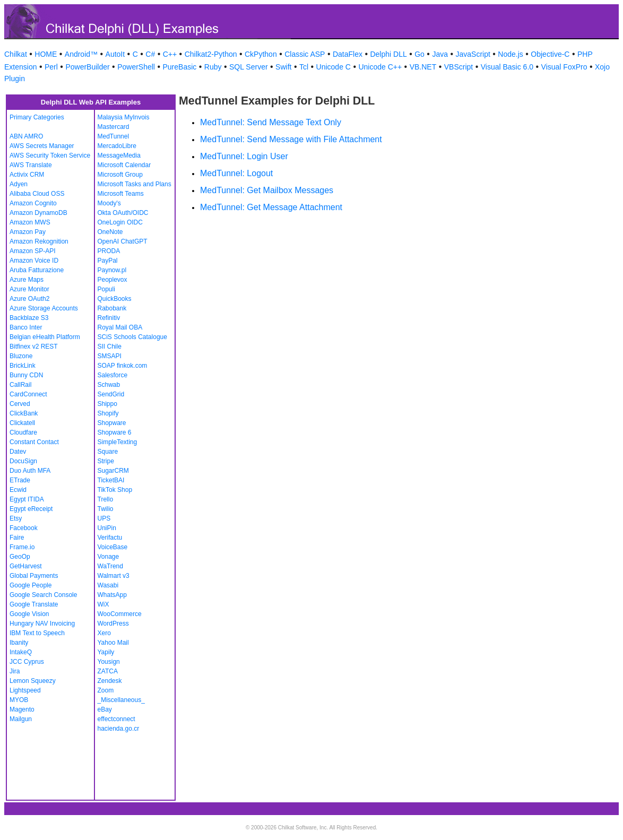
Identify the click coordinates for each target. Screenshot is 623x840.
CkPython (261, 54)
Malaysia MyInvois (124, 117)
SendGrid (111, 394)
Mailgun (21, 719)
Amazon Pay (28, 232)
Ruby (213, 67)
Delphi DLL (388, 54)
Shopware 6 (115, 432)
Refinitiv (109, 318)
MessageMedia (119, 155)
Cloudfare (23, 432)
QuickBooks (115, 299)
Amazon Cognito (33, 203)
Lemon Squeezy (33, 681)
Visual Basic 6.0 (507, 67)
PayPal (108, 261)
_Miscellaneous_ (121, 700)
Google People (31, 585)
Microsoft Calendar (124, 165)
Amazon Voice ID (34, 261)
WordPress (113, 623)
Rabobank (112, 308)
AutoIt (115, 54)
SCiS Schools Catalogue (132, 337)
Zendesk (110, 681)
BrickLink (23, 366)
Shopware (112, 423)
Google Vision (29, 614)
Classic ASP (305, 54)
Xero (104, 633)
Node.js (510, 54)
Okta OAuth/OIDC (123, 213)
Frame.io (22, 547)
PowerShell (136, 67)
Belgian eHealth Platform (45, 337)
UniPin (107, 528)
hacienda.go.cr (119, 729)
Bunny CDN (26, 375)
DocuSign (23, 461)
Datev (18, 452)
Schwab (109, 385)
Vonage (109, 557)
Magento (22, 709)
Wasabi (108, 585)
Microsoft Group (120, 175)
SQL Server (249, 67)
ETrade (20, 480)
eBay (105, 709)
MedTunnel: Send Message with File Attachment (291, 139)
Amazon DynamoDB (38, 213)
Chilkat (16, 54)
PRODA (109, 251)
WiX (103, 604)
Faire (17, 538)
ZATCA (108, 671)
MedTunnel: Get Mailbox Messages (267, 190)
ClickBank (24, 413)
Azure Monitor (29, 289)
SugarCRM (113, 471)
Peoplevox (113, 280)
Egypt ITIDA (27, 499)
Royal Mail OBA (120, 327)
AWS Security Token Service (50, 155)
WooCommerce (120, 614)
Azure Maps (27, 280)
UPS (104, 518)
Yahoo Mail (113, 643)
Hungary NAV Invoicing (42, 623)
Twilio (106, 509)
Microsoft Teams (121, 194)
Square (108, 452)
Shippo (107, 404)
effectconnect (116, 719)
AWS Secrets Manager (42, 146)
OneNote (110, 232)
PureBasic (179, 67)
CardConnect (28, 394)
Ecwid (18, 490)
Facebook (24, 528)
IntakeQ (21, 652)
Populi (106, 289)
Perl (51, 67)
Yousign (109, 662)
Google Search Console (43, 595)
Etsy (16, 518)
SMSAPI (110, 356)
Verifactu (110, 538)
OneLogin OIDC (120, 222)
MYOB (19, 700)
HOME (46, 54)
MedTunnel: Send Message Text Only (271, 122)
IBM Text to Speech (37, 633)
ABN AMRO (26, 136)
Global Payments (34, 576)
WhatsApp (112, 595)
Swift (283, 67)
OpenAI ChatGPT (123, 241)
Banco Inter (26, 327)
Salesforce (113, 375)
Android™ (81, 54)
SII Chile (110, 347)
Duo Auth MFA (30, 471)
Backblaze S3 (29, 318)
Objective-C (550, 54)
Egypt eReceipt (31, 509)
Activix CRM (27, 175)
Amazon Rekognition (39, 241)
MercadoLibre (117, 146)
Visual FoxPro (564, 67)
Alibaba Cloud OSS (37, 194)
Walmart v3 (114, 576)
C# (150, 54)
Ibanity (19, 643)
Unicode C (334, 67)
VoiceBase (113, 547)
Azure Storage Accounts (44, 308)
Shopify (108, 413)
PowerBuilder (87, 67)
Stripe (106, 461)
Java (440, 54)
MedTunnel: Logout (236, 173)
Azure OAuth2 (29, 299)
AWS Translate (31, 165)
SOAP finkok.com (123, 366)
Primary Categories (37, 117)
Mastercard (114, 127)
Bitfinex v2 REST (34, 347)
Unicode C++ (380, 67)
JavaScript (473, 54)
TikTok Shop (115, 490)
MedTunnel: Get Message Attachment (271, 207)
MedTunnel (114, 136)
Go (419, 54)
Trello (106, 499)
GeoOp (20, 557)
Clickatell (22, 423)
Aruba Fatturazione (37, 270)
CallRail (20, 385)
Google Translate (34, 604)
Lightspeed (25, 690)
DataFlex (348, 54)
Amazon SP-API (33, 251)
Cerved (20, 404)
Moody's (109, 203)
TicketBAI (111, 480)
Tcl (304, 67)
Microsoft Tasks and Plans (135, 184)
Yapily (106, 652)
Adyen (19, 184)
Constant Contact (34, 442)
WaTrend (110, 566)
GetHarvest (26, 566)
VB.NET (423, 67)
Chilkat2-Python (211, 54)
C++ (170, 54)
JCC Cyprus (27, 662)
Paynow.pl (112, 270)
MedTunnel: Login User (244, 156)
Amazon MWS (30, 222)
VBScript (458, 67)
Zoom (106, 690)
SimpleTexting (118, 442)
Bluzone (21, 356)
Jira (15, 671)
